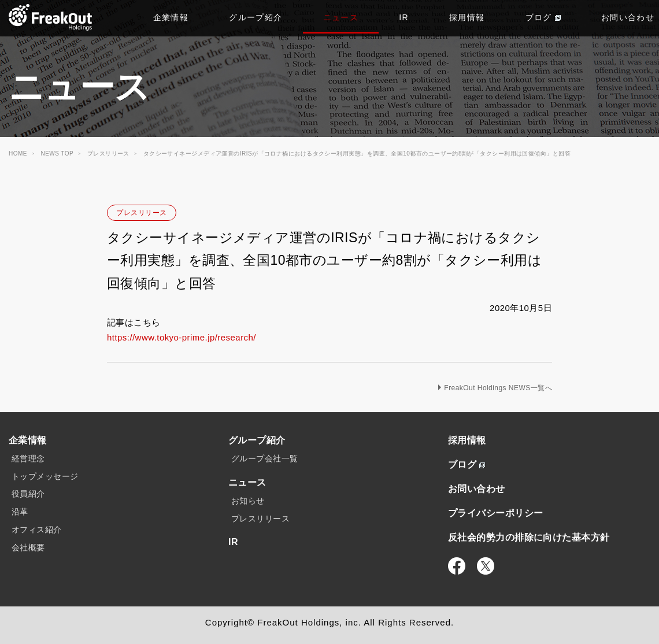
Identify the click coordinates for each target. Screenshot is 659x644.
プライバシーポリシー (496, 513)
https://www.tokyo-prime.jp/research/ (182, 337)
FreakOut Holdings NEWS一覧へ (498, 388)
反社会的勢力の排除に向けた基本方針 (529, 537)
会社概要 (28, 547)
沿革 (20, 512)
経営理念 (28, 458)
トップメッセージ (45, 476)
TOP (51, 17)
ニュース (341, 17)
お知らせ (248, 501)
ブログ (543, 17)
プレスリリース (141, 213)
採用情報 (467, 17)
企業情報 (171, 17)
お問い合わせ (477, 489)
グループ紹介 (256, 17)
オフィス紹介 (37, 530)
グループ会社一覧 (265, 458)
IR (404, 17)
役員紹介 (28, 494)
